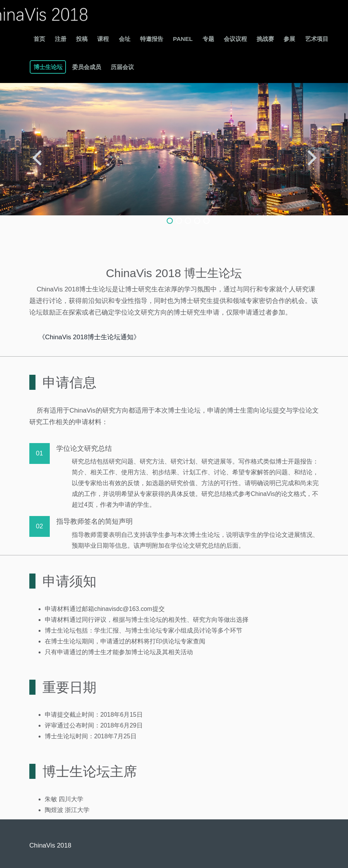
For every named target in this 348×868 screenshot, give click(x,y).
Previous (36, 156)
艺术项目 (317, 39)
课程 (103, 39)
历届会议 (122, 67)
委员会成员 (87, 67)
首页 (39, 39)
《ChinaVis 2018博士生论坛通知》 (89, 337)
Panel (183, 39)
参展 (289, 39)
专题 (208, 39)
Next (312, 156)
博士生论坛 (48, 67)
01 (40, 453)
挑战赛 (265, 39)
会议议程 (235, 39)
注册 (61, 39)
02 (40, 526)
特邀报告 (152, 39)
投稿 (82, 39)
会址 (125, 39)
